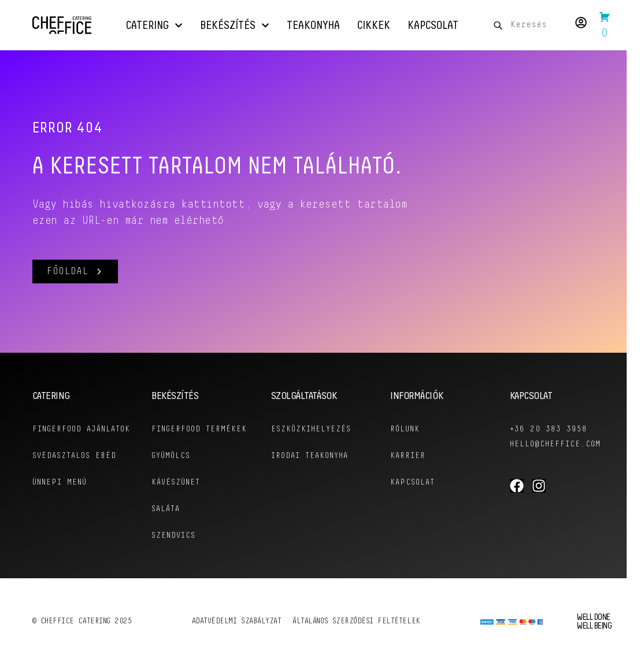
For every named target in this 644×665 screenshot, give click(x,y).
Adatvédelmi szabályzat (237, 621)
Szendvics (173, 536)
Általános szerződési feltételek (356, 621)
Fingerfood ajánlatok (81, 429)
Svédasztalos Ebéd (74, 456)
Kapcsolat (433, 25)
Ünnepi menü (60, 483)
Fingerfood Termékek (199, 429)
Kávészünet (176, 483)
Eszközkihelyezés (311, 429)
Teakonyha (313, 25)
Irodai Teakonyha (310, 456)
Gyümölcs (171, 456)
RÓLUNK (405, 429)
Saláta (166, 509)
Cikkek (374, 25)
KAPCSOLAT (412, 483)
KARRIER (408, 456)
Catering (154, 25)
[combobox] (525, 25)
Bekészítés (235, 25)
